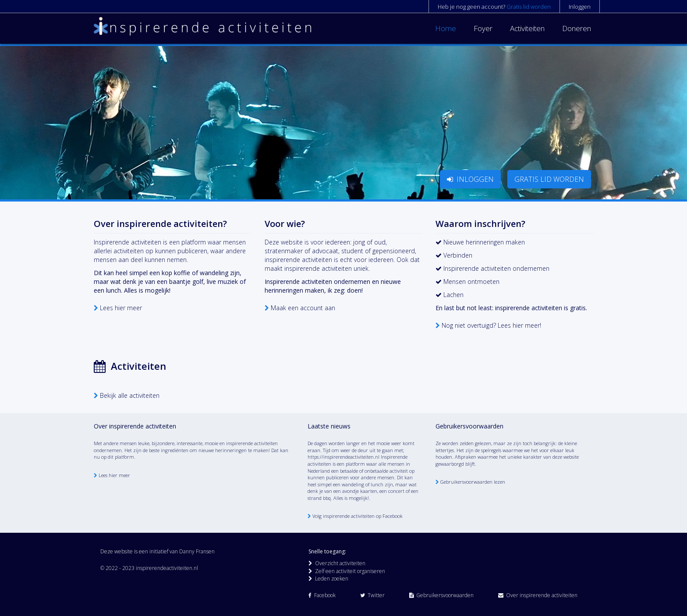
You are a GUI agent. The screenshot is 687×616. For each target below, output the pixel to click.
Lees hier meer (118, 308)
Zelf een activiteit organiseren (347, 571)
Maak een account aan (300, 308)
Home (446, 28)
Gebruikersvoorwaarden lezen (470, 482)
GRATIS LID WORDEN (549, 179)
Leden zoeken (328, 579)
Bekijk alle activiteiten (127, 395)
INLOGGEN (470, 179)
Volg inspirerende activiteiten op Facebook (355, 516)
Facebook (322, 595)
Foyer (483, 28)
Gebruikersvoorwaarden (441, 595)
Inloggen (580, 7)
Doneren (577, 28)
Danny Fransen (197, 551)
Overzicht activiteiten (337, 563)
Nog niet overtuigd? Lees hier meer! (488, 325)
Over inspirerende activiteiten (538, 595)
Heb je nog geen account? (494, 7)
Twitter (372, 595)
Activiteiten (527, 28)
